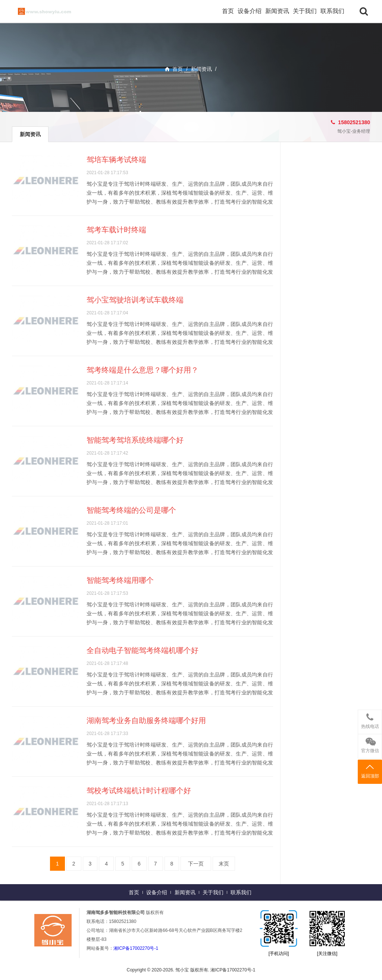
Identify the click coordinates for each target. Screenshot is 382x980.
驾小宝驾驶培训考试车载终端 (135, 300)
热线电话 (370, 720)
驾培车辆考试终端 (116, 160)
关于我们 (305, 11)
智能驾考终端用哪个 (120, 580)
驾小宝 (53, 11)
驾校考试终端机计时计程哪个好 (139, 791)
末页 (224, 864)
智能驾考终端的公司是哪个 (131, 510)
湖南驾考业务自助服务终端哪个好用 (146, 720)
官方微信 (370, 744)
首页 (228, 11)
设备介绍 (250, 11)
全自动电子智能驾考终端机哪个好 (143, 650)
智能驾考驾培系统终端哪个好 (135, 440)
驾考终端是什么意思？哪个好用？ (143, 370)
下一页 (196, 864)
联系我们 (332, 11)
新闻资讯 (277, 11)
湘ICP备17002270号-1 (136, 948)
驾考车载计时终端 (116, 230)
